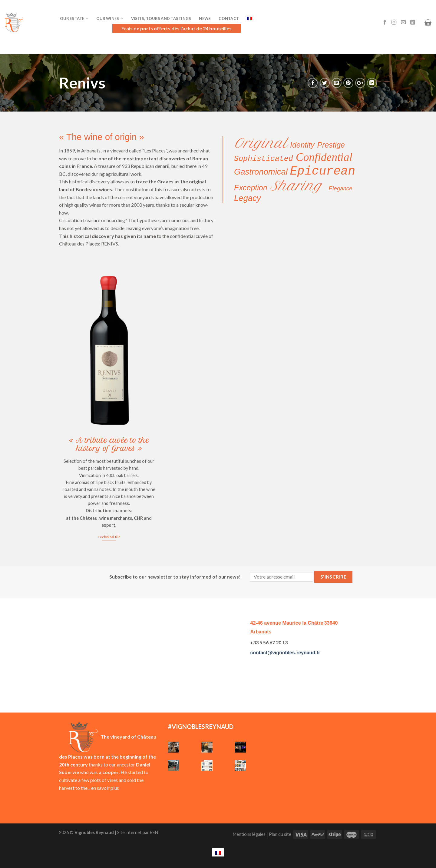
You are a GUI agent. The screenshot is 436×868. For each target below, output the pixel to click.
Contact (229, 18)
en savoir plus (105, 788)
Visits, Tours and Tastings (161, 18)
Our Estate (74, 19)
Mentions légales (249, 834)
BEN (154, 832)
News (205, 18)
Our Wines (110, 19)
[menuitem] (218, 852)
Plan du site (280, 834)
